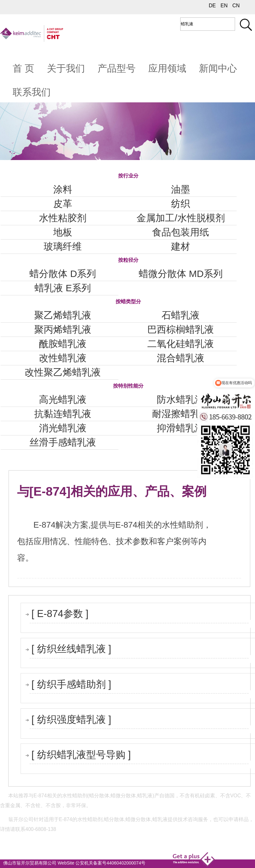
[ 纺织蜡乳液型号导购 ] (81, 755)
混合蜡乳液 (181, 358)
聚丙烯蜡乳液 (63, 329)
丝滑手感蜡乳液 (63, 442)
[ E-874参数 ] (60, 614)
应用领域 (167, 68)
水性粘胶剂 (63, 218)
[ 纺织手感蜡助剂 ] (71, 684)
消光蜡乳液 (63, 428)
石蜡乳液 (181, 315)
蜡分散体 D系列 (63, 274)
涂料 (63, 189)
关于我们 (66, 68)
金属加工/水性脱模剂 (181, 218)
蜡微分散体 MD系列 (181, 274)
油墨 (181, 189)
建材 (181, 246)
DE (212, 6)
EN (224, 6)
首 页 (23, 68)
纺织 (181, 204)
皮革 (63, 204)
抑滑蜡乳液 (181, 428)
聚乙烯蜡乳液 (63, 315)
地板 (63, 232)
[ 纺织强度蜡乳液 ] (71, 720)
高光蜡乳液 (63, 399)
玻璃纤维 (63, 246)
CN (236, 6)
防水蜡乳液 (181, 399)
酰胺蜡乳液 (63, 344)
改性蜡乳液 (63, 358)
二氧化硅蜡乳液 (181, 344)
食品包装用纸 (181, 232)
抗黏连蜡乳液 (63, 414)
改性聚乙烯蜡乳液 (63, 372)
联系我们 (32, 92)
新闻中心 (218, 68)
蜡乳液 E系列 (63, 288)
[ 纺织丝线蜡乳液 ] (71, 649)
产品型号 (117, 68)
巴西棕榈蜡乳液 (181, 329)
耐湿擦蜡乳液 (181, 414)
